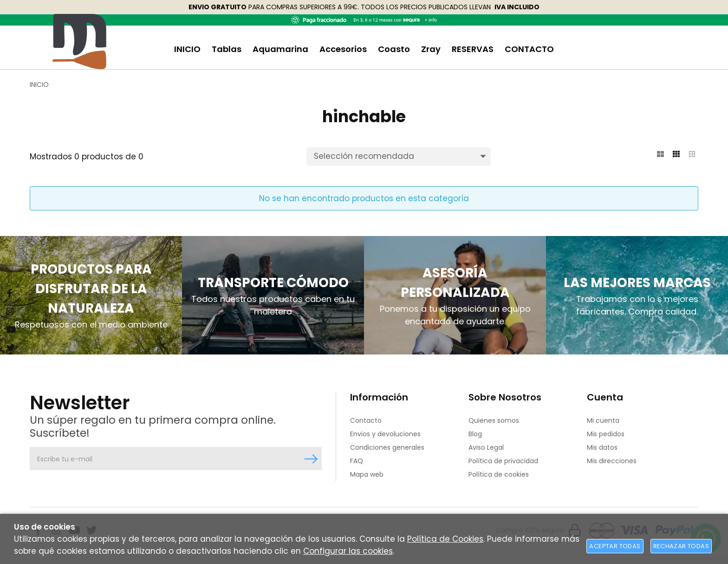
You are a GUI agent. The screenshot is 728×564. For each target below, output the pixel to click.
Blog (475, 434)
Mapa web (367, 474)
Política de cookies (499, 474)
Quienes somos (494, 420)
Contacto (366, 420)
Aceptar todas (615, 546)
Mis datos (602, 447)
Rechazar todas (681, 546)
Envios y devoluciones (385, 434)
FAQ (357, 461)
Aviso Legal (486, 447)
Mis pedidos (606, 434)
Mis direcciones (612, 461)
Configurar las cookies (348, 551)
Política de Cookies (445, 539)
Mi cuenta (603, 420)
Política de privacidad (503, 461)
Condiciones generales (387, 447)
